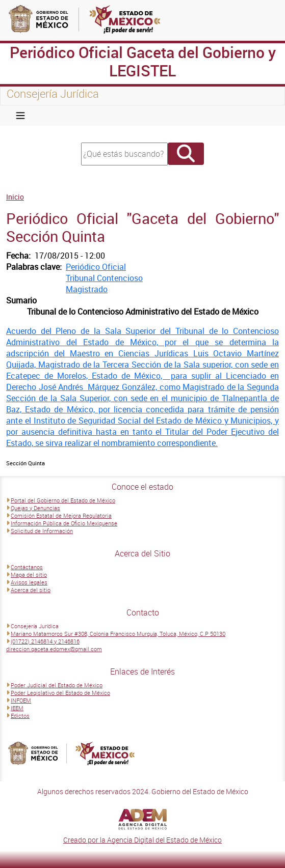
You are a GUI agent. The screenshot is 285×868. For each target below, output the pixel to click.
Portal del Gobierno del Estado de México (63, 500)
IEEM (17, 708)
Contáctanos (27, 567)
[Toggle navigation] (20, 116)
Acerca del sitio (31, 590)
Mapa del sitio (29, 575)
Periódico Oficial (96, 267)
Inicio (15, 197)
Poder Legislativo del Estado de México (60, 693)
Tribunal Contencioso (104, 278)
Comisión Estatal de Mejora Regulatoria (61, 515)
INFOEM (21, 700)
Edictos (20, 716)
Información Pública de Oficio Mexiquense (64, 523)
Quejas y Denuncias (35, 508)
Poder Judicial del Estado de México (57, 685)
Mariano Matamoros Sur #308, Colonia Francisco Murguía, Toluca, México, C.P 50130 (118, 634)
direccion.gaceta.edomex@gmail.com (54, 649)
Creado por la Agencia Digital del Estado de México (142, 840)
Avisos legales (29, 582)
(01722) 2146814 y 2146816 (45, 641)
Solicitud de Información (42, 531)
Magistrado (87, 289)
